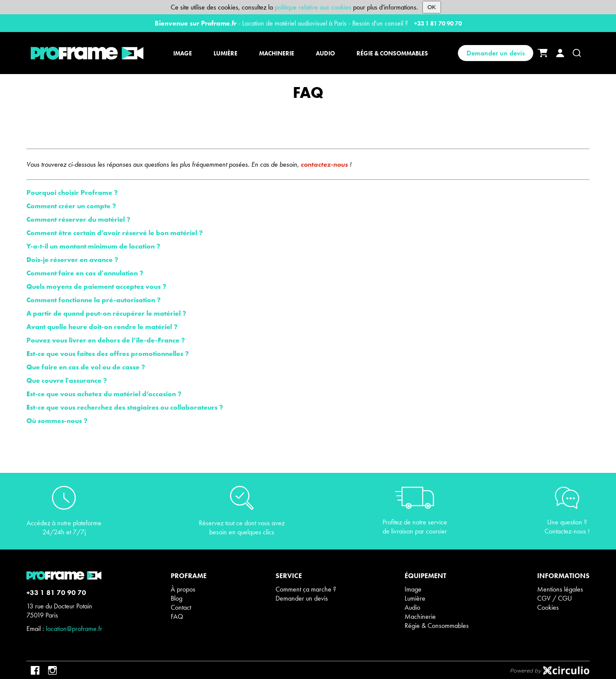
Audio (412, 607)
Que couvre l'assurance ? (67, 380)
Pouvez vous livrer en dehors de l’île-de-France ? (106, 340)
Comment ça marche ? (306, 589)
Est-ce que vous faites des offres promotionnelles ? (108, 354)
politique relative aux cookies (313, 7)
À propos (183, 589)
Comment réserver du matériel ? (78, 219)
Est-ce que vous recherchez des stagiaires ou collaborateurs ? (125, 407)
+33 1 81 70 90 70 (438, 23)
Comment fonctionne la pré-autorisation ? (94, 300)
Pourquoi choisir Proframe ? (72, 192)
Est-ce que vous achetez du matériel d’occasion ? (104, 394)
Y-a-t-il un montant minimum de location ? (93, 246)
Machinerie (420, 616)
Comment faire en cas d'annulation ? (85, 273)
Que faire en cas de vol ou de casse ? (86, 367)
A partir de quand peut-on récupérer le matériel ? (106, 313)
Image (413, 589)
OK (432, 7)
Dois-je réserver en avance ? (72, 260)
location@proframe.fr (74, 629)
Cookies (548, 607)
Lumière (415, 598)
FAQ (177, 616)
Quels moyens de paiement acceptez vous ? (96, 286)
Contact (181, 607)
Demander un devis (496, 53)
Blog (177, 598)
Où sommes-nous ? (57, 421)
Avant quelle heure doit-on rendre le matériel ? (102, 327)
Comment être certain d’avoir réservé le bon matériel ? (115, 233)
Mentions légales (560, 589)
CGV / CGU (554, 598)
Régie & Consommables (437, 626)
